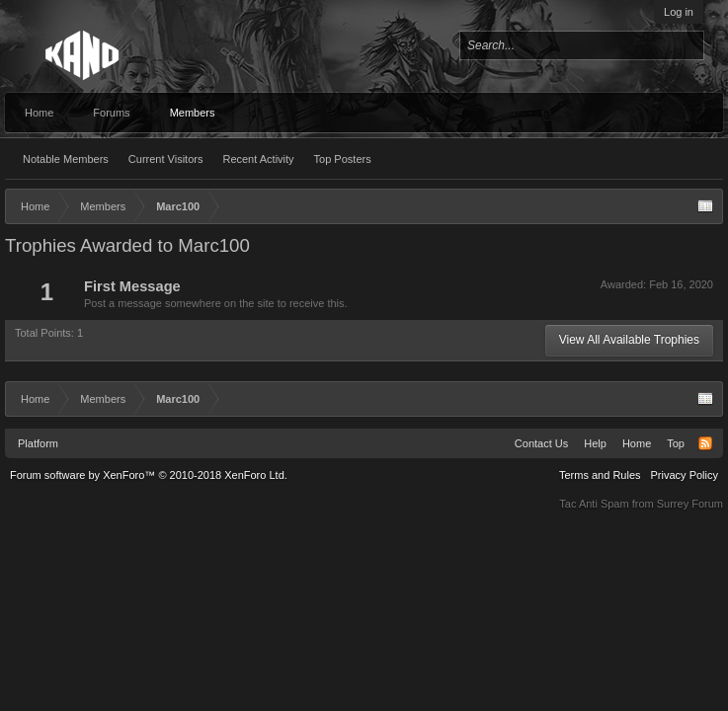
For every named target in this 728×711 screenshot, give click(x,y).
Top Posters (343, 159)
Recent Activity (258, 159)
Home (39, 113)
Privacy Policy (685, 475)
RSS (705, 443)
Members (193, 113)
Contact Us (541, 443)
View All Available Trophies (629, 340)
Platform (38, 443)
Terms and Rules (600, 475)
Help (595, 443)
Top (676, 443)
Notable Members (66, 159)
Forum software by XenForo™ (149, 475)
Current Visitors (166, 159)
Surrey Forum (690, 504)
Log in (679, 12)
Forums (111, 113)
